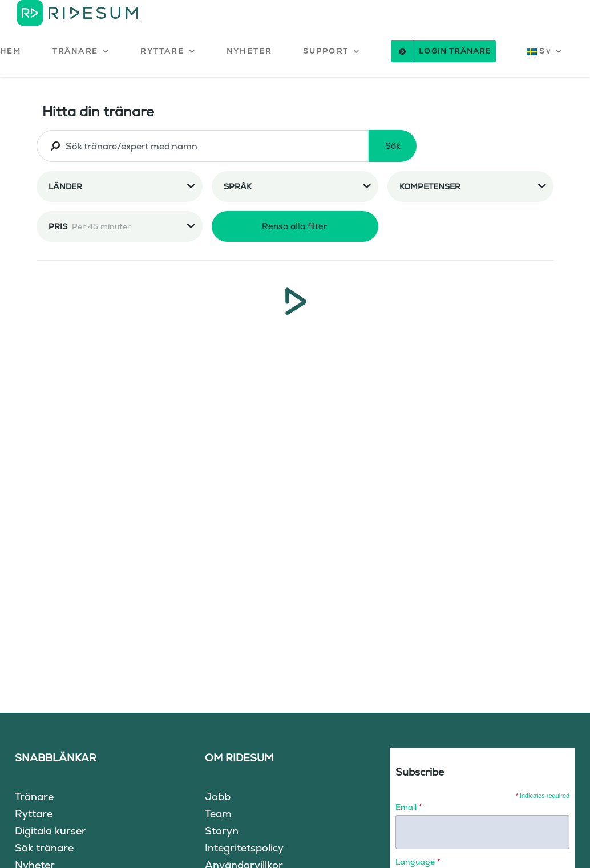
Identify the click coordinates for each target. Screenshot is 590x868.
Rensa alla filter (295, 226)
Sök (393, 146)
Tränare (34, 796)
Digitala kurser (50, 831)
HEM (11, 51)
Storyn (222, 831)
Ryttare (34, 814)
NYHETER (249, 51)
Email (409, 807)
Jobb (218, 796)
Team (218, 814)
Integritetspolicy (244, 848)
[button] (81, 51)
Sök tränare (44, 848)
